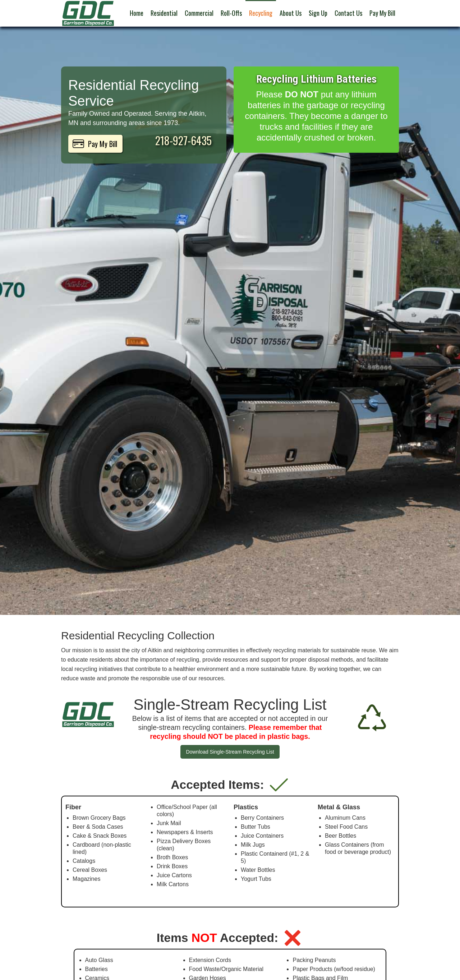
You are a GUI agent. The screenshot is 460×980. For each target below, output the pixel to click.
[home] (88, 13)
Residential (164, 13)
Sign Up (318, 13)
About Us (291, 13)
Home (137, 13)
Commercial (199, 13)
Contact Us (348, 13)
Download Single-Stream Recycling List (230, 752)
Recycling (261, 13)
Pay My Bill (382, 13)
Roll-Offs (231, 13)
